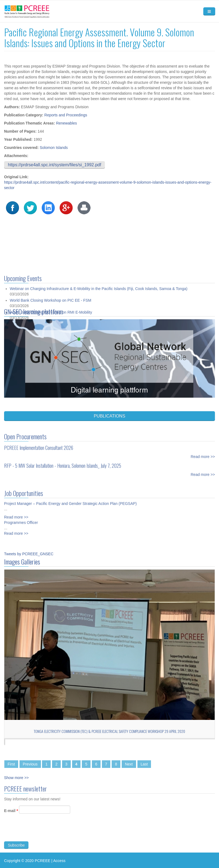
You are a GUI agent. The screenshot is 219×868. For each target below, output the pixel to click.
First (11, 764)
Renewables (67, 123)
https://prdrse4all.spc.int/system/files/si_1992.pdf (54, 165)
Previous (30, 764)
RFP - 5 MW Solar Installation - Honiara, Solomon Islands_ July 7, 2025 (63, 461)
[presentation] (45, 835)
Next (129, 764)
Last (144, 764)
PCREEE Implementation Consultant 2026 (39, 443)
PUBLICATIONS (110, 416)
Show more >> (16, 778)
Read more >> (203, 452)
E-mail (11, 815)
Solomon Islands (54, 148)
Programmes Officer (21, 518)
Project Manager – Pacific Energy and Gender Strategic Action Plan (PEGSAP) (70, 499)
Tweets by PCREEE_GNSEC (29, 554)
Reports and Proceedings (66, 115)
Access (59, 861)
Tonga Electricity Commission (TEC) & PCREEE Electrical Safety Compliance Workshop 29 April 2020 (110, 731)
